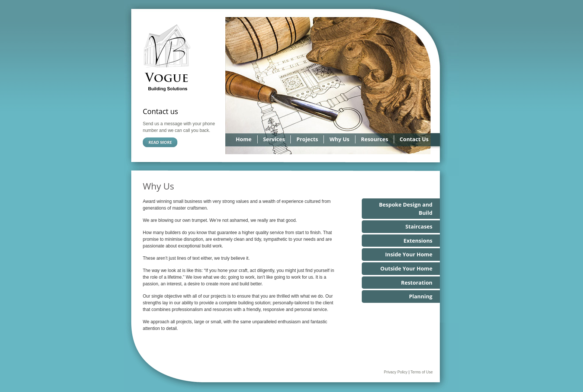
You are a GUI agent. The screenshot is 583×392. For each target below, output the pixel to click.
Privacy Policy (395, 372)
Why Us (339, 139)
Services (274, 139)
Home (244, 139)
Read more (160, 142)
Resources (375, 139)
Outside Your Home (406, 268)
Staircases (419, 226)
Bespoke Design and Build (406, 209)
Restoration (417, 283)
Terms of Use (422, 372)
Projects (307, 139)
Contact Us (414, 139)
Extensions (418, 241)
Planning (421, 296)
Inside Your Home (409, 254)
